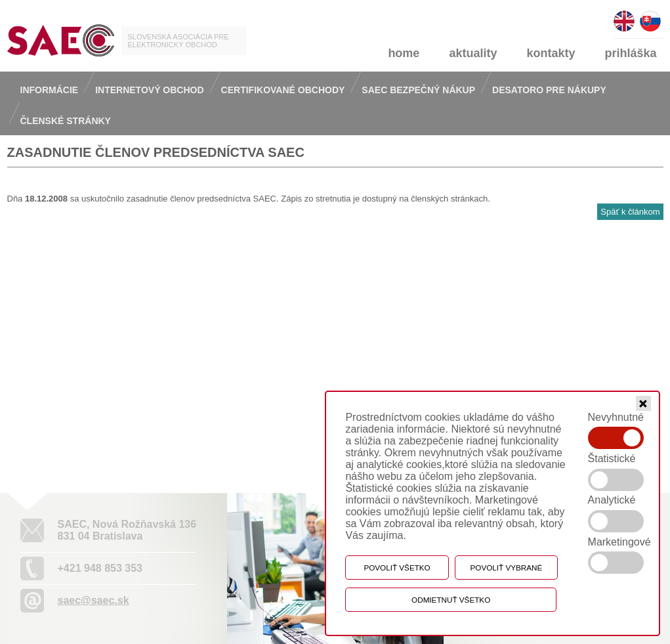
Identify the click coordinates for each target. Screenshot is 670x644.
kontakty (551, 53)
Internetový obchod (149, 90)
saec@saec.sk (94, 600)
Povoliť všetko (397, 568)
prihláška (630, 53)
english (624, 15)
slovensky (650, 15)
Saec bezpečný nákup (418, 90)
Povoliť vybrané (507, 568)
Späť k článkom (630, 212)
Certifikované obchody (283, 90)
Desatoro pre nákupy (549, 90)
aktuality (473, 53)
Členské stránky (66, 121)
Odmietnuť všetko (451, 600)
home (404, 53)
